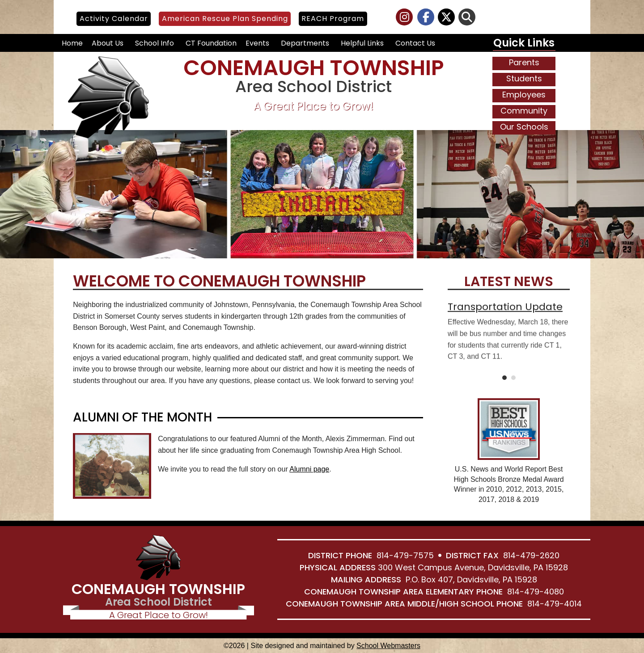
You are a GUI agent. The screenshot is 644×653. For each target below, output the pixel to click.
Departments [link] (305, 43)
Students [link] (524, 78)
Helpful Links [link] (362, 43)
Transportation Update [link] (505, 312)
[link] (405, 19)
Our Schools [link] (524, 127)
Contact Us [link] (415, 43)
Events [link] (257, 43)
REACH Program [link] (333, 19)
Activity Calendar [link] (114, 19)
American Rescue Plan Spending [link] (225, 19)
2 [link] (513, 378)
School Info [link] (155, 43)
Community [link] (524, 111)
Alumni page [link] (309, 469)
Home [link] (72, 43)
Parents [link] (524, 62)
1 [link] (504, 378)
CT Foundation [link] (211, 43)
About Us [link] (108, 43)
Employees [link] (524, 95)
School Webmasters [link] (388, 646)
